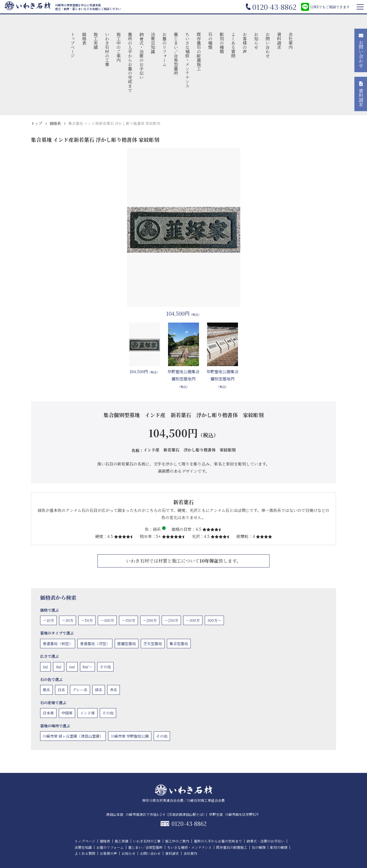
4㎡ (59, 667)
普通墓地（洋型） (95, 644)
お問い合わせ (268, 45)
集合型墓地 (179, 644)
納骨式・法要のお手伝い (141, 56)
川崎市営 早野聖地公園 (130, 736)
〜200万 (150, 620)
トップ (37, 123)
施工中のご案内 (119, 47)
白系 (61, 690)
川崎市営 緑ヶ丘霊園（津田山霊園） (73, 736)
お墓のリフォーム (164, 49)
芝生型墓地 (153, 644)
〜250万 (171, 620)
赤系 (114, 690)
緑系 (99, 690)
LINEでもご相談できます (325, 7)
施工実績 (96, 41)
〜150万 (128, 620)
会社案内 (291, 41)
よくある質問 (233, 45)
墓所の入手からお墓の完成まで (130, 62)
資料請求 (279, 41)
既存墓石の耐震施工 (199, 51)
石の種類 (210, 41)
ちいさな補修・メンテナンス (187, 60)
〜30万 (68, 620)
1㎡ (45, 667)
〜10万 (48, 620)
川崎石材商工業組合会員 (206, 800)
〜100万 (107, 620)
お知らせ (256, 41)
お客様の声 (245, 43)
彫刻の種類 (222, 43)
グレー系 (80, 690)
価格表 (84, 39)
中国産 (67, 713)
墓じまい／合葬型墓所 (176, 54)
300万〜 (214, 620)
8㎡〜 (87, 667)
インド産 (87, 713)
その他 (105, 667)
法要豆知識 (153, 43)
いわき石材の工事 (107, 49)
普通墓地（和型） (58, 644)
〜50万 (87, 620)
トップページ (73, 45)
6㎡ (72, 667)
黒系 (46, 690)
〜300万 (193, 620)
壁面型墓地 (127, 644)
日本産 (48, 713)
